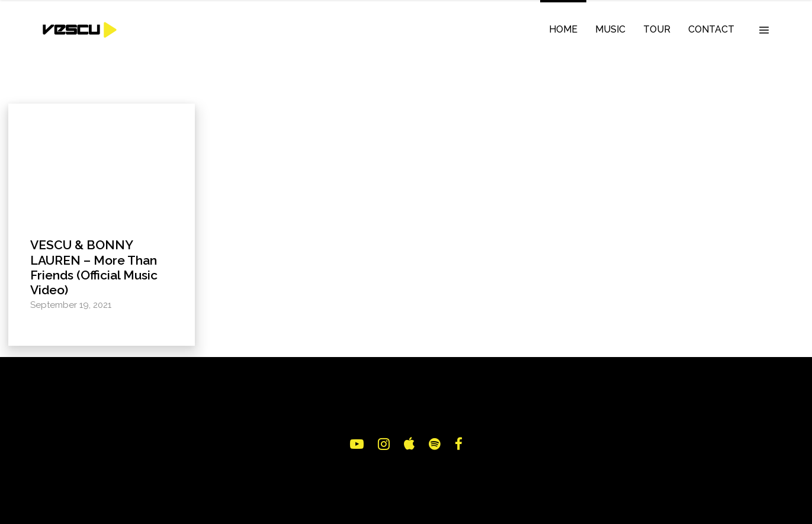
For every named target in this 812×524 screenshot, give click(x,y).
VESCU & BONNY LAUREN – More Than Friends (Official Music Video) (94, 267)
